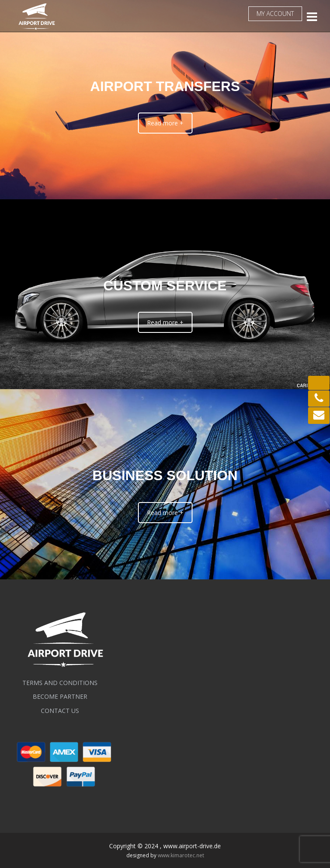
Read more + (165, 123)
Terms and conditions (60, 683)
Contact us (60, 711)
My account (275, 14)
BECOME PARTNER (60, 696)
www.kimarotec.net (181, 855)
